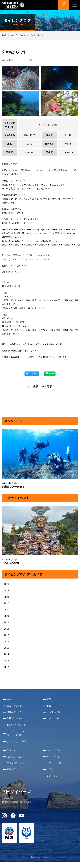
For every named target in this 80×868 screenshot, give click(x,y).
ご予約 (50, 769)
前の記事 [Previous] (33, 386)
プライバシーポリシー (18, 763)
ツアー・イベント (56, 763)
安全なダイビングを (17, 757)
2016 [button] (5, 641)
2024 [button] (5, 590)
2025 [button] (5, 584)
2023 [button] (5, 597)
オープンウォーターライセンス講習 (17, 733)
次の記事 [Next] (47, 386)
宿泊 (49, 699)
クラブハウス (53, 712)
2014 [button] (5, 654)
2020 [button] (5, 616)
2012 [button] (5, 667)
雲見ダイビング (15, 706)
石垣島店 (11, 769)
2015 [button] (5, 648)
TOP (4, 35)
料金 (49, 706)
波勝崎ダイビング (16, 712)
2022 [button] (5, 603)
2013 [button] (5, 661)
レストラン (52, 776)
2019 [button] (5, 622)
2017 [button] (5, 635)
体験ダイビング (15, 718)
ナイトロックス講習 (17, 741)
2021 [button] (5, 610)
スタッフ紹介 (53, 718)
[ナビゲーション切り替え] (75, 5)
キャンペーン (53, 757)
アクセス (11, 750)
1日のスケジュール (16, 725)
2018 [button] (5, 629)
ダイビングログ (18, 35)
